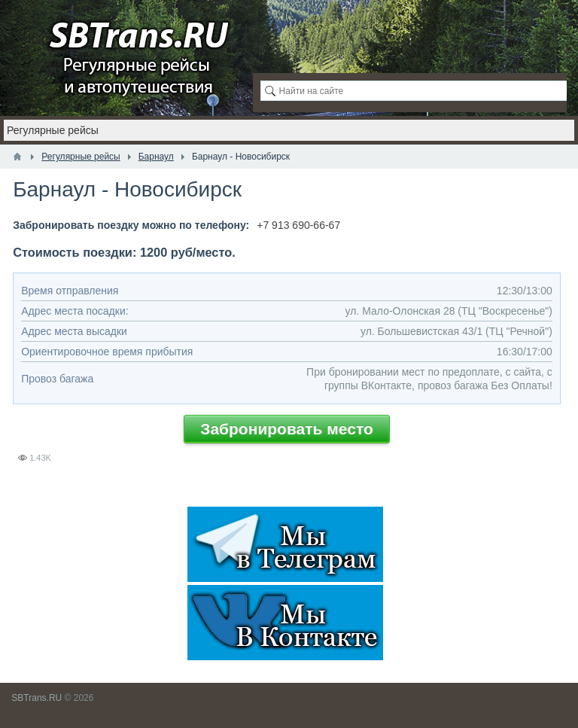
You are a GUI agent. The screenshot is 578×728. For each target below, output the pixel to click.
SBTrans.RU (37, 698)
